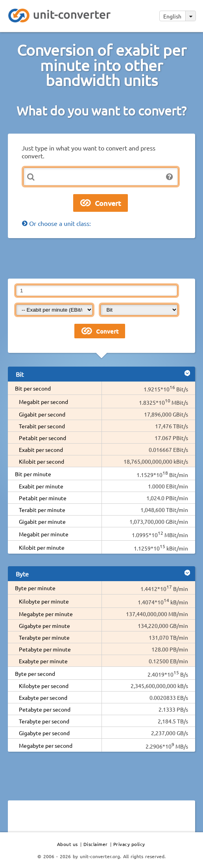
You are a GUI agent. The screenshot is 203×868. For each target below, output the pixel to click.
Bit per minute (33, 474)
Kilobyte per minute (44, 601)
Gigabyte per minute (44, 626)
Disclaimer (96, 844)
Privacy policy (129, 844)
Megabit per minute (44, 534)
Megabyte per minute (46, 614)
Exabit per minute (41, 486)
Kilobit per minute (42, 547)
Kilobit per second (42, 461)
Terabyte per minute (44, 637)
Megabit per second (43, 402)
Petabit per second (42, 438)
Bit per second (33, 388)
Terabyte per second (44, 721)
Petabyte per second (45, 709)
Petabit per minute (43, 498)
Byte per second (35, 673)
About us (67, 844)
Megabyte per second (46, 745)
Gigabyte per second (44, 733)
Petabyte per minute (45, 649)
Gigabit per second (42, 414)
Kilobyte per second (44, 686)
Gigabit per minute (42, 521)
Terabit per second (42, 426)
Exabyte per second (43, 697)
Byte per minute (35, 588)
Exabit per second (41, 450)
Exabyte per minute (43, 661)
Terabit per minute (42, 510)
